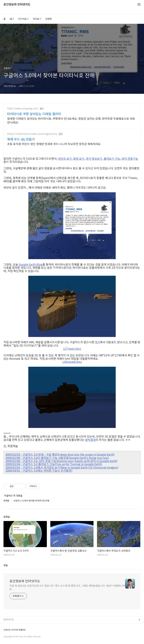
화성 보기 (79, 159)
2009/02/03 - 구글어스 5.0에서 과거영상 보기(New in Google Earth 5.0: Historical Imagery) (62, 467)
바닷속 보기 (65, 159)
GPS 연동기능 (130, 159)
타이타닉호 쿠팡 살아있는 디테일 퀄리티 (34, 114)
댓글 (6, 565)
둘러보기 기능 (112, 159)
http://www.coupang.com (23, 108)
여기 (97, 342)
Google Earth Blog (31, 264)
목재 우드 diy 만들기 (21, 139)
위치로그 (37, 19)
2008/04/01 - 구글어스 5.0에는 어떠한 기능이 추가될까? (39, 470)
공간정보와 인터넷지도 (17, 4)
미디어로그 (23, 19)
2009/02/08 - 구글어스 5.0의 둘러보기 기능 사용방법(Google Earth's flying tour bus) (57, 458)
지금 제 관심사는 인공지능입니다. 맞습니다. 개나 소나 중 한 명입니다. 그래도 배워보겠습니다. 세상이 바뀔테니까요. (67, 587)
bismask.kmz (72, 362)
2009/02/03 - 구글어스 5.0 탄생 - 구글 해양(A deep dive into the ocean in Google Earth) (60, 454)
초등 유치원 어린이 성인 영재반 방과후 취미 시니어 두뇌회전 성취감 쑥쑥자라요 (54, 144)
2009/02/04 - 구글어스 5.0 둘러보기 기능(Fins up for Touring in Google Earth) (54, 464)
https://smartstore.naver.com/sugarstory (32, 134)
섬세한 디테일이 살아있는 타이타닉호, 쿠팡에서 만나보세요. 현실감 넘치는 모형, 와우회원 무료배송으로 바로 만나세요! (71, 120)
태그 (12, 19)
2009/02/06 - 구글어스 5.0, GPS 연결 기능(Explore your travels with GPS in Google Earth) (61, 461)
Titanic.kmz (72, 349)
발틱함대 (90, 440)
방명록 (49, 19)
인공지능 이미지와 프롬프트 (15, 630)
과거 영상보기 (94, 159)
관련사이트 (9, 619)
